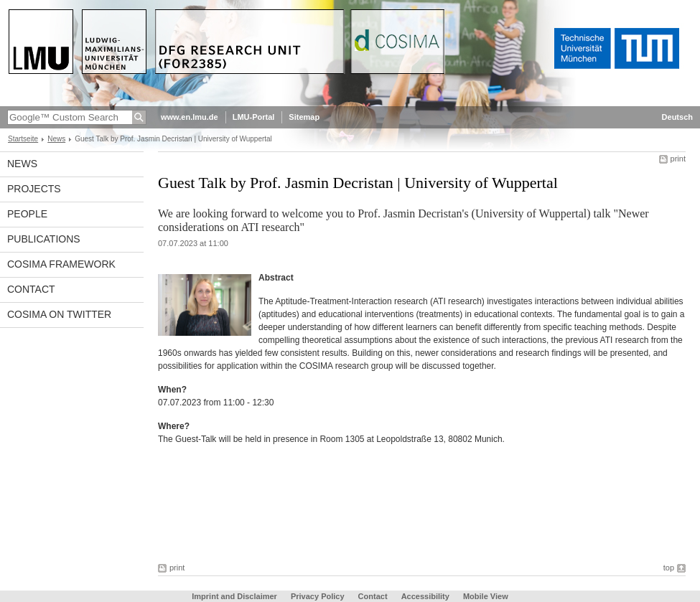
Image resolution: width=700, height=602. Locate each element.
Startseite (23, 139)
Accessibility (426, 596)
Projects (34, 189)
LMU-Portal (254, 117)
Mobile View (486, 596)
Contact (31, 289)
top (669, 568)
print (678, 159)
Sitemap (304, 117)
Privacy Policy (318, 596)
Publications (44, 239)
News (56, 139)
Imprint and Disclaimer (234, 596)
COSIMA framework (61, 264)
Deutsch (677, 117)
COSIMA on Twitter (59, 314)
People (27, 214)
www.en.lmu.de (190, 117)
